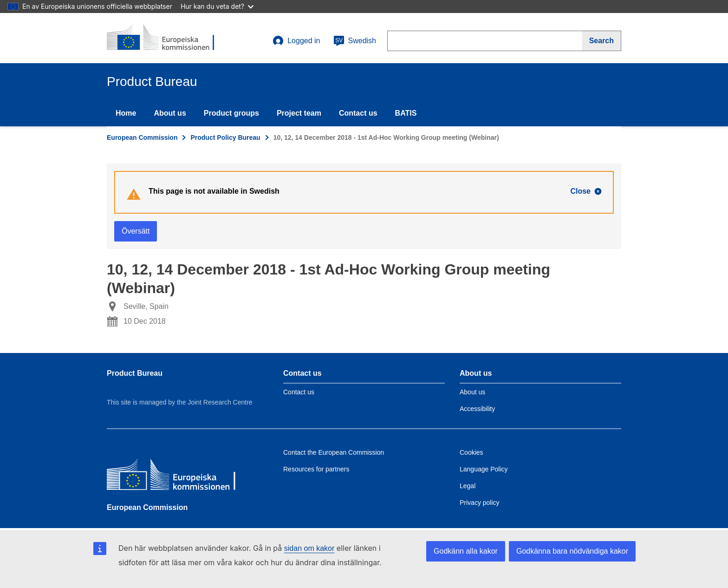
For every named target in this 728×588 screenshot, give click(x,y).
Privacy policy (480, 503)
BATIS (406, 113)
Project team (299, 113)
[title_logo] (163, 38)
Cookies (471, 452)
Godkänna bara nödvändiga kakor (572, 551)
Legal (468, 486)
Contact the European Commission (334, 452)
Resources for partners (316, 469)
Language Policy (484, 469)
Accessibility (477, 409)
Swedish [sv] (355, 41)
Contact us (358, 113)
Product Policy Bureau (225, 137)
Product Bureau (135, 373)
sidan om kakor (309, 548)
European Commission (142, 137)
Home (126, 113)
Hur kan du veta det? (217, 6)
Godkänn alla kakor (466, 551)
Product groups (231, 113)
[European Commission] (174, 477)
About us (170, 113)
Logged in (296, 41)
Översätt (136, 231)
